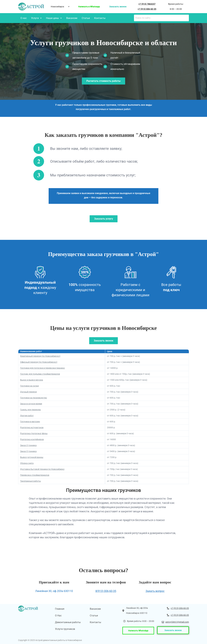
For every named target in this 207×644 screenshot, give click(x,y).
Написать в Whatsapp (89, 7)
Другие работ (27, 415)
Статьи (85, 18)
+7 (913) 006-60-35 (147, 9)
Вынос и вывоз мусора (32, 380)
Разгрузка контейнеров (32, 439)
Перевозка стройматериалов (35, 475)
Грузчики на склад (29, 386)
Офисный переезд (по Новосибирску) (39, 362)
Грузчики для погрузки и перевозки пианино (42, 368)
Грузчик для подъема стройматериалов (40, 374)
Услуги (36, 18)
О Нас (58, 615)
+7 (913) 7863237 (147, 4)
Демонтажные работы (68, 622)
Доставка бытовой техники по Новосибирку (42, 469)
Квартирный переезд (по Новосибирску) (40, 356)
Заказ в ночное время (31, 403)
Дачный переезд (28, 391)
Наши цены (53, 18)
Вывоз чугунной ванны (32, 457)
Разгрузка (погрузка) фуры (34, 433)
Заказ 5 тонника (28, 451)
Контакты (99, 18)
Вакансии (71, 18)
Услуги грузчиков (65, 629)
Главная (60, 609)
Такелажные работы (30, 481)
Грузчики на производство (34, 397)
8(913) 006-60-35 (106, 591)
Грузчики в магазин (30, 421)
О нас (23, 18)
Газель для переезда (30, 409)
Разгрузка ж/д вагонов (32, 427)
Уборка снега (27, 463)
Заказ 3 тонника (28, 445)
